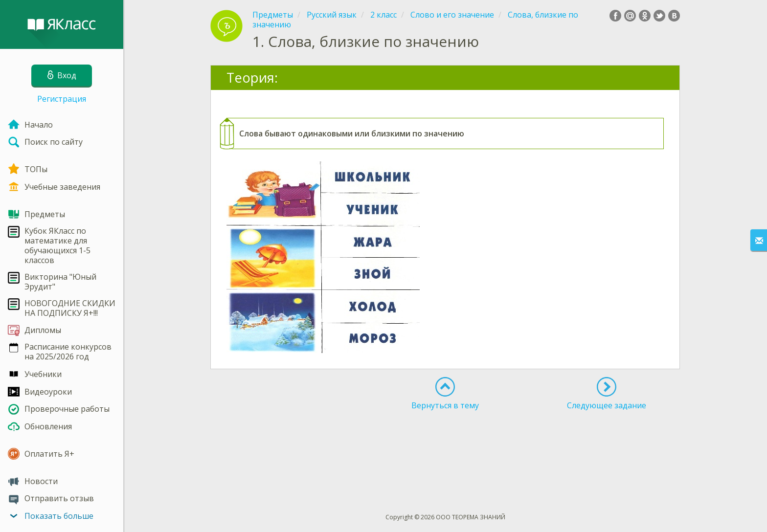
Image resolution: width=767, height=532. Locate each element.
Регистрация (62, 99)
